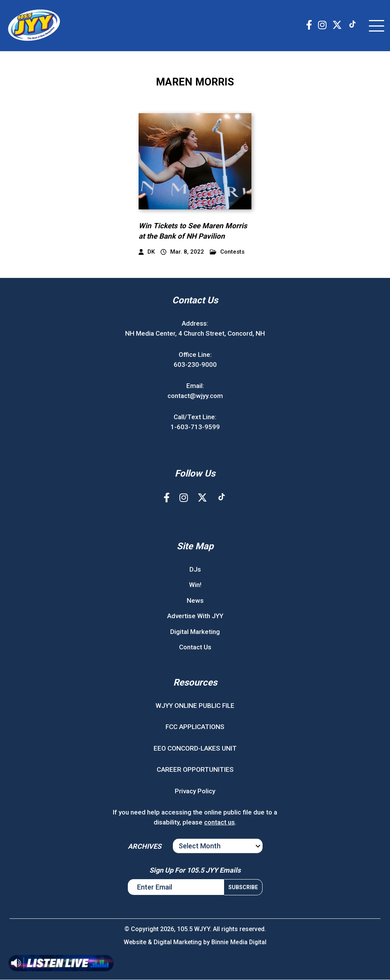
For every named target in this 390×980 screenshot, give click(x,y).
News (195, 600)
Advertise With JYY (195, 616)
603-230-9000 (195, 365)
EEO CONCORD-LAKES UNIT (195, 748)
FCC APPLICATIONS (195, 727)
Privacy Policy (195, 791)
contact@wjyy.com (195, 396)
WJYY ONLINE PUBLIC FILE (195, 706)
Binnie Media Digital (239, 942)
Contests (227, 252)
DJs (195, 569)
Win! (195, 585)
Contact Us (195, 647)
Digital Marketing (195, 632)
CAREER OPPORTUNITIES (195, 770)
